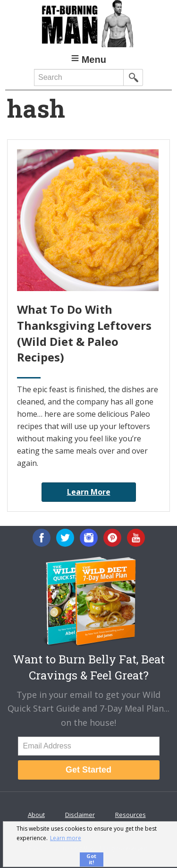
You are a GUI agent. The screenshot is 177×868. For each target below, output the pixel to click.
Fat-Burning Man (88, 24)
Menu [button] (94, 60)
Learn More (89, 492)
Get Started (88, 770)
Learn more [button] (66, 838)
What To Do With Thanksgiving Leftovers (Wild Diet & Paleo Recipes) (84, 333)
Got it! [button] (91, 859)
